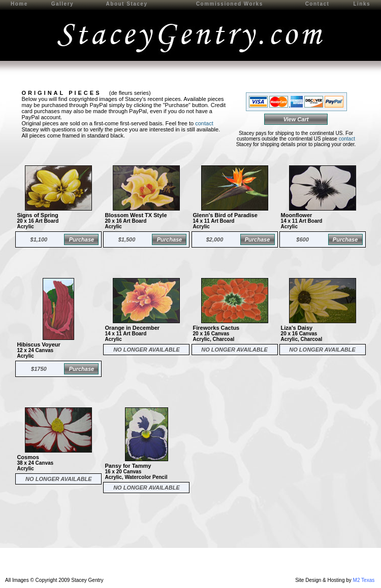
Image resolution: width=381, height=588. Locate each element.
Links (362, 4)
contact (204, 123)
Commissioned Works (230, 4)
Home (19, 4)
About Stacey (127, 4)
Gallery (62, 4)
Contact (317, 4)
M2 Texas (364, 580)
